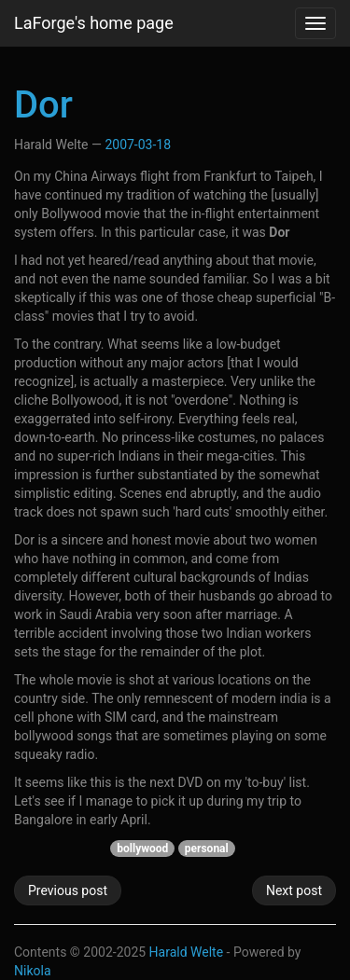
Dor (43, 105)
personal (207, 849)
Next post (294, 890)
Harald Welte (187, 952)
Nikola (33, 971)
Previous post (68, 890)
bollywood (142, 849)
